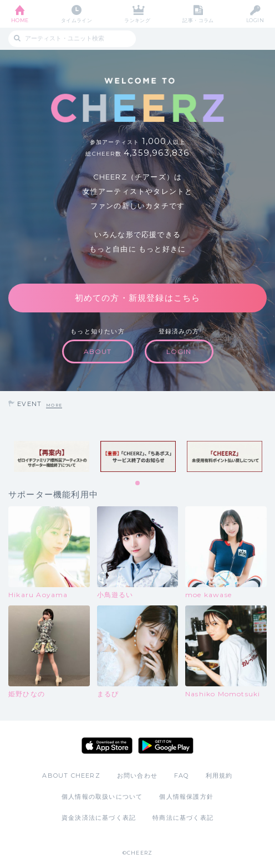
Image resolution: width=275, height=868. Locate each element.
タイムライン (77, 20)
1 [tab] (138, 484)
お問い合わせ (137, 775)
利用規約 (219, 775)
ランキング (137, 20)
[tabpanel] (52, 457)
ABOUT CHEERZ (71, 775)
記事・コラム (198, 20)
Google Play (166, 746)
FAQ (182, 775)
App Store (107, 746)
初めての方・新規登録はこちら (138, 298)
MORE (54, 405)
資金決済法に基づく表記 (99, 818)
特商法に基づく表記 (183, 818)
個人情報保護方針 (186, 797)
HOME (20, 20)
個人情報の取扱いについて (102, 797)
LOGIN (255, 20)
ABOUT (98, 351)
